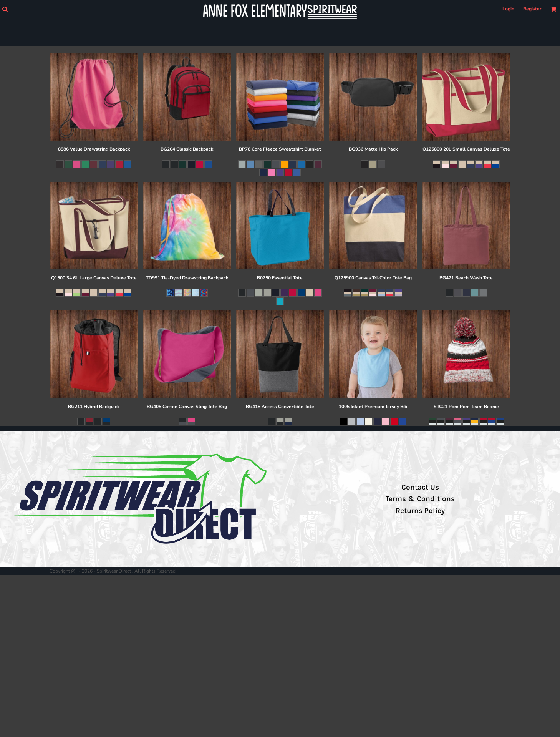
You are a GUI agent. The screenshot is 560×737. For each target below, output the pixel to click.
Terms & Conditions (420, 499)
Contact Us (420, 487)
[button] (5, 9)
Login (508, 9)
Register (532, 9)
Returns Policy (420, 511)
